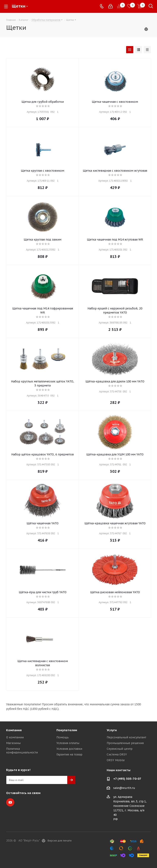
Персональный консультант (126, 737)
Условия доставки (69, 749)
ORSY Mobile (116, 760)
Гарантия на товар (69, 754)
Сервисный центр (120, 749)
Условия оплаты (68, 743)
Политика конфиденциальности (22, 751)
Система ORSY (117, 754)
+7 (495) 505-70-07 (127, 779)
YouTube (10, 802)
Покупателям (67, 730)
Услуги (112, 730)
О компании (15, 737)
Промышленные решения (125, 743)
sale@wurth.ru (124, 788)
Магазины (13, 743)
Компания (14, 730)
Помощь (63, 737)
